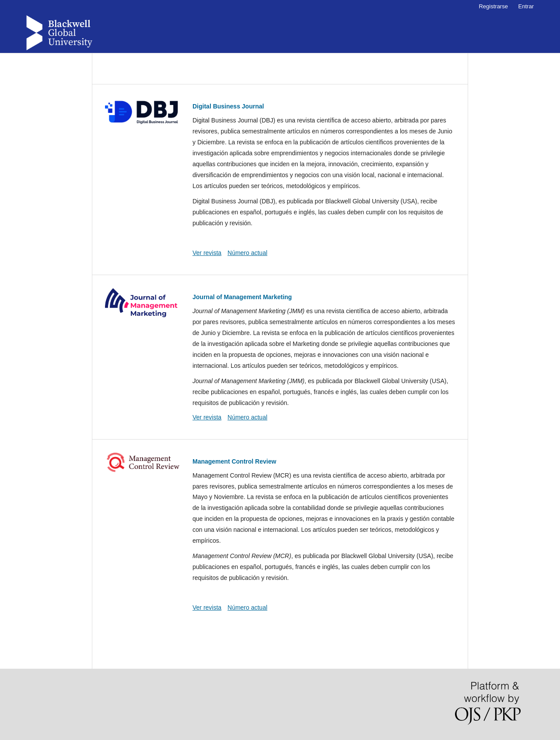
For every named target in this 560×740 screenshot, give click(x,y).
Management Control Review (234, 461)
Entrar (526, 6)
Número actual (247, 253)
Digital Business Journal (228, 106)
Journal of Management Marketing (242, 297)
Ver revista (207, 253)
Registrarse (493, 6)
